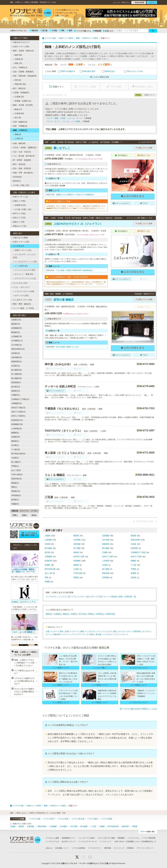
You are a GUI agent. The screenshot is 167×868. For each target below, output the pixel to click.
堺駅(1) (14, 487)
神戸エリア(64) (18, 214)
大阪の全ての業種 (19, 238)
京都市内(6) (110, 614)
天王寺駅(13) (16, 345)
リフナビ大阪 (35, 819)
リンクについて (106, 841)
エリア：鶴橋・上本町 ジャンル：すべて (65, 118)
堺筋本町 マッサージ (62, 634)
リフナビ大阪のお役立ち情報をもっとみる (138, 709)
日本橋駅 (77, 540)
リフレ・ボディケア (20, 287)
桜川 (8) (17, 118)
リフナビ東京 (93, 819)
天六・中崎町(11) (19, 68)
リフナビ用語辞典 (149, 838)
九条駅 (76, 569)
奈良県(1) (100, 614)
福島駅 (76, 552)
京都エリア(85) (18, 201)
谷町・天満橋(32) (19, 126)
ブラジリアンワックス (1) (24, 278)
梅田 (70, 31)
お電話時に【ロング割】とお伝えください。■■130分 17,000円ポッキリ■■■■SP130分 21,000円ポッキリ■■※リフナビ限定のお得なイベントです (76, 207)
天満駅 (105, 552)
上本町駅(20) (16, 429)
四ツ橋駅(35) (16, 374)
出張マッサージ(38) (20, 47)
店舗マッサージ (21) (22, 250)
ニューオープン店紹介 (87, 838)
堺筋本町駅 (135, 540)
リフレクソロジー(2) (80, 597)
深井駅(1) (15, 500)
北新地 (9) (18, 59)
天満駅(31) (16, 395)
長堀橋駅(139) (17, 424)
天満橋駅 (48, 557)
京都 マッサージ (72, 631)
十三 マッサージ (121, 634)
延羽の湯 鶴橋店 (59, 300)
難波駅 (133, 536)
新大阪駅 (48, 548)
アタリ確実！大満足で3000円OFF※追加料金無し (75, 270)
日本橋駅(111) (17, 341)
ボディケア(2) (96, 597)
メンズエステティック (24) (25, 262)
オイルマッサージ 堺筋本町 (129, 631)
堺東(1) (91, 614)
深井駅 (133, 577)
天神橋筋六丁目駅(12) (20, 399)
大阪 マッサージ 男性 (55, 631)
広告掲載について (62, 848)
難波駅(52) (16, 332)
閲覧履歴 (97, 31)
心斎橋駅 (48, 540)
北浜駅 (133, 544)
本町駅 (47, 544)
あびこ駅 (48, 573)
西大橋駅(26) (16, 378)
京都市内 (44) (19, 205)
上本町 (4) (18, 139)
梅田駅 (76, 536)
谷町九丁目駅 (136, 557)
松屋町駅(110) (17, 420)
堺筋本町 (34, 31)
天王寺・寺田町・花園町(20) (24, 148)
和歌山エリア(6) (19, 226)
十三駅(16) (16, 450)
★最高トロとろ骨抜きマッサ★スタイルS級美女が (75, 195)
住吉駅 (105, 565)
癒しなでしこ (57, 148)
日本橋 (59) (18, 113)
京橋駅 (47, 565)
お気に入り (108, 31)
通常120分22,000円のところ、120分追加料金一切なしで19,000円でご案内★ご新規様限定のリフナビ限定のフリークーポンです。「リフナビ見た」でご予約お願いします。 (76, 283)
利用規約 (130, 848)
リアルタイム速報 (52, 838)
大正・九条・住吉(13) (21, 152)
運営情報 (108, 848)
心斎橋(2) (57, 614)
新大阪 (44, 31)
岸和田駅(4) (16, 495)
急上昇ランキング (69, 841)
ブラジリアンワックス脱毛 (83, 634)
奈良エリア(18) (18, 218)
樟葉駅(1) (15, 483)
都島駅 (76, 565)
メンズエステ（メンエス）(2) (58, 597)
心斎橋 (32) (18, 97)
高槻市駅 (106, 573)
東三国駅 (106, 569)
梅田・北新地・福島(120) (23, 51)
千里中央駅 (78, 573)
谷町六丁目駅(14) (18, 412)
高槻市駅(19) (16, 479)
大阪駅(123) (16, 320)
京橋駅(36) (16, 437)
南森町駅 (106, 544)
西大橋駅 (106, 548)
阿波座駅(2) (16, 382)
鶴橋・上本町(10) (19, 130)
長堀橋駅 (77, 561)
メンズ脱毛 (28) (20, 266)
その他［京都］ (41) (22, 209)
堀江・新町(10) (18, 88)
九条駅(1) (15, 458)
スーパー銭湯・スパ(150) (23, 308)
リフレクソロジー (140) (24, 291)
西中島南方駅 (50, 569)
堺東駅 (76, 577)
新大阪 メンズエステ (104, 634)
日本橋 (53, 31)
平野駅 (133, 569)
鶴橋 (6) (17, 134)
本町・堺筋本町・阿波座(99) (24, 76)
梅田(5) (49, 614)
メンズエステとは (52, 841)
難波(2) (66, 614)
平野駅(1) (15, 466)
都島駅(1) (15, 441)
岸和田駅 (106, 577)
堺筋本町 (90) (19, 84)
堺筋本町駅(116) (18, 349)
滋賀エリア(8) (18, 222)
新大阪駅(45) (16, 370)
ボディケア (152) (21, 296)
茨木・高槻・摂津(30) (21, 168)
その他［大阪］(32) (20, 185)
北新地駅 (77, 544)
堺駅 (47, 577)
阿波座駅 (134, 548)
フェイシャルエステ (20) (24, 270)
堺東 (62, 31)
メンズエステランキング (87, 841)
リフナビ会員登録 (78, 848)
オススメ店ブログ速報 (106, 838)
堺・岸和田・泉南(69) (21, 160)
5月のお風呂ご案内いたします (67, 347)
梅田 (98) (18, 55)
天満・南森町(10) (19, 122)
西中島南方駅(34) (18, 454)
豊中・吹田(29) (18, 164)
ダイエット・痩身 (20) (23, 274)
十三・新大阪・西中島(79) (23, 156)
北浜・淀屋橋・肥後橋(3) (22, 72)
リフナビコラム (133, 838)
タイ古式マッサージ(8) (22, 300)
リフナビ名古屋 (78, 819)
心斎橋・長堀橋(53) (20, 93)
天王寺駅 (106, 540)
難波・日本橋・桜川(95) (22, 105)
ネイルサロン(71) (19, 283)
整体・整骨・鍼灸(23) (21, 304)
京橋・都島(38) (18, 143)
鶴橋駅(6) (15, 433)
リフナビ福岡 (107, 819)
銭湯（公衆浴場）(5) (127, 597)
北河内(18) (17, 177)
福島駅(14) (16, 391)
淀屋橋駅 (106, 536)
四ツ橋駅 (77, 548)
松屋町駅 (48, 561)
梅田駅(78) (16, 324)
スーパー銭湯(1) (111, 597)
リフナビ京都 (63, 819)
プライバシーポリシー (145, 848)
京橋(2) (74, 614)
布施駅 (47, 582)
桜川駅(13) (16, 387)
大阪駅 (47, 536)
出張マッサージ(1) (20, 197)
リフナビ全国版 (18, 819)
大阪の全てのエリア (20, 42)
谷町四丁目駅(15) (18, 408)
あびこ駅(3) (16, 470)
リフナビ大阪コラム (83, 31)
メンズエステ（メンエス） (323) (25, 256)
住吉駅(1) (15, 445)
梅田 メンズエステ (88, 631)
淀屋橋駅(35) (16, 328)
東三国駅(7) (16, 462)
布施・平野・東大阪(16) (22, 173)
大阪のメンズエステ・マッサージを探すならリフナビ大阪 (85, 863)
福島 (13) (18, 63)
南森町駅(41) (16, 362)
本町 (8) (17, 80)
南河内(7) (16, 181)
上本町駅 (106, 561)
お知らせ (49, 848)
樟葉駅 (133, 573)
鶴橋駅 (133, 561)
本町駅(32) (16, 353)
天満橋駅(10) (16, 403)
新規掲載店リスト (69, 838)
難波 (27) (18, 109)
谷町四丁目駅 (79, 557)
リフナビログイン (95, 848)
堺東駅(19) (16, 491)
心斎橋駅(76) (16, 336)
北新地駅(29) (16, 357)
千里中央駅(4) (17, 475)
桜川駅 (47, 552)
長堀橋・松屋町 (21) (22, 101)
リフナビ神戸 (49, 819)
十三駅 (133, 565)
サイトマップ (119, 848)
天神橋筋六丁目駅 (138, 552)
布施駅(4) (15, 504)
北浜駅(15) (16, 366)
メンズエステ (18, 246)
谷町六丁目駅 (108, 557)
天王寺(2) (82, 614)
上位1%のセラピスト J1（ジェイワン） (74, 224)
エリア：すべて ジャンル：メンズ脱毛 (64, 121)
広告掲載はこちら (133, 841)
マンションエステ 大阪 (107, 631)
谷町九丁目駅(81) (18, 416)
